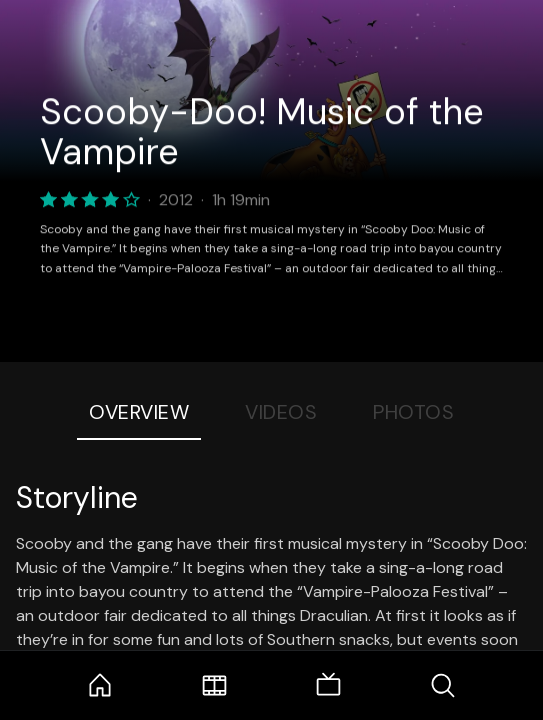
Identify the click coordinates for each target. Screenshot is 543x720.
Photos (413, 412)
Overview (139, 412)
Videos (281, 412)
